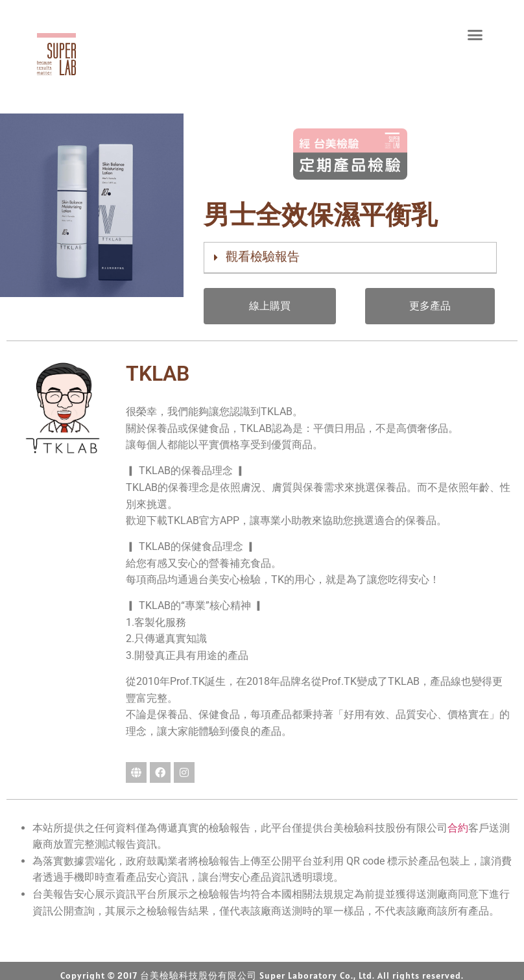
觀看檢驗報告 (263, 257)
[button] (475, 34)
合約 (458, 828)
